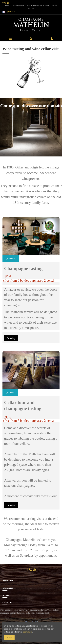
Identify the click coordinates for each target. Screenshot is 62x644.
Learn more (28, 632)
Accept (9, 638)
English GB (9, 12)
